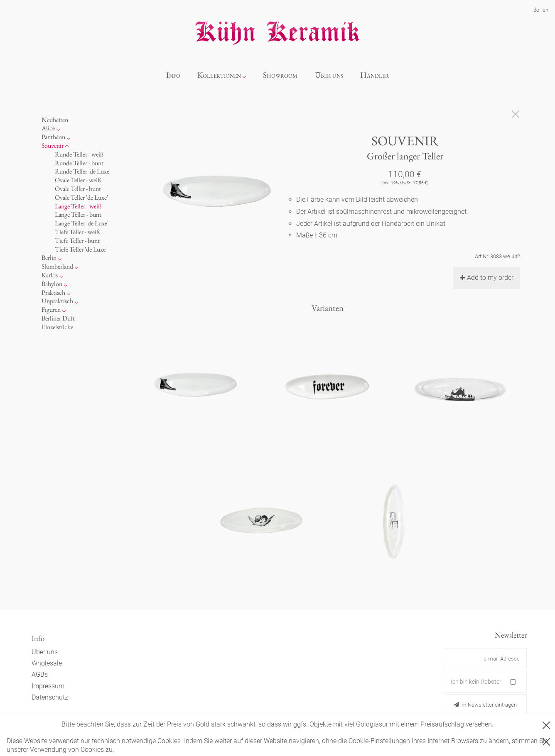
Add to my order (487, 278)
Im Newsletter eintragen (485, 705)
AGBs (40, 674)
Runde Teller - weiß (79, 154)
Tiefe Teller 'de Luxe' (81, 249)
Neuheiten (55, 120)
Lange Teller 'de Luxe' (82, 223)
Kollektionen (219, 75)
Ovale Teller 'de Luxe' (81, 197)
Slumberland (57, 266)
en (545, 10)
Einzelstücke (57, 327)
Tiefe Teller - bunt (77, 241)
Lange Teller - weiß (78, 206)
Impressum (48, 686)
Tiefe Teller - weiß (77, 232)
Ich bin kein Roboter (476, 682)
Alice (48, 128)
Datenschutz (50, 697)
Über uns (329, 75)
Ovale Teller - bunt (78, 189)
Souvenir (53, 146)
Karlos (50, 275)
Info (173, 75)
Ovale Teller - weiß (78, 180)
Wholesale (47, 663)
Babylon (52, 284)
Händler (375, 75)
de (536, 10)
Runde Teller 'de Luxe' (83, 171)
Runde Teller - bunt (79, 163)
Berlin (49, 258)
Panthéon (53, 137)
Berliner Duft (58, 318)
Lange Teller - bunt (78, 214)
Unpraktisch (57, 301)
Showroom (280, 75)
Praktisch (53, 292)
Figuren (51, 309)
